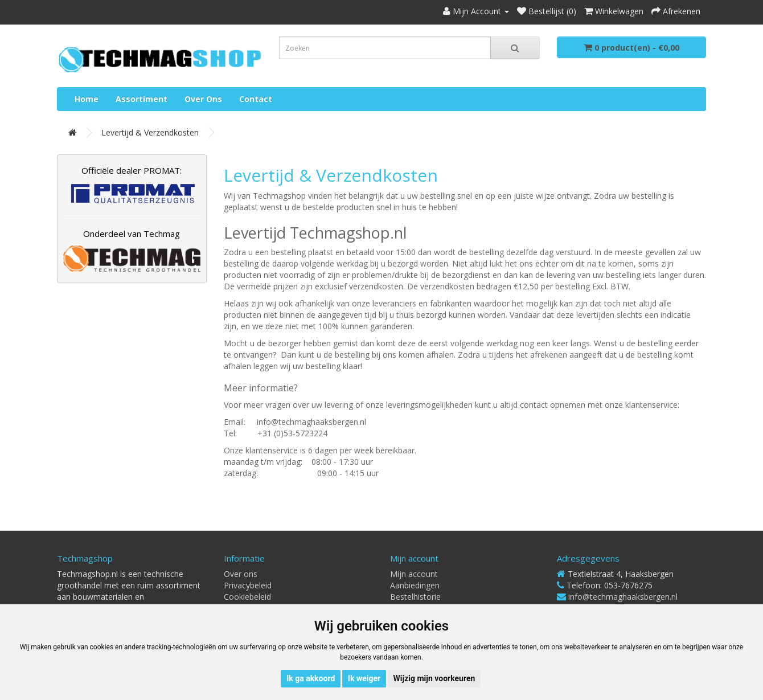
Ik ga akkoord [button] (311, 678)
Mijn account (414, 574)
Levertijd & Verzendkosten (150, 132)
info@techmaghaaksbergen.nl (623, 597)
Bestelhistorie (415, 597)
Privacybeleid (248, 585)
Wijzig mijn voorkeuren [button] (434, 678)
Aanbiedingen (415, 585)
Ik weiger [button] (364, 678)
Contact (256, 99)
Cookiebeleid (247, 597)
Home (87, 99)
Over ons (203, 99)
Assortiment (141, 99)
